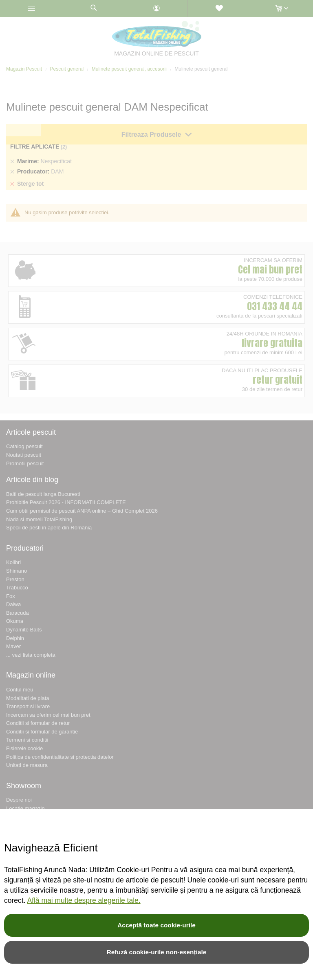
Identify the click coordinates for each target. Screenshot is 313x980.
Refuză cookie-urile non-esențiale (157, 952)
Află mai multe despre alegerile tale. (84, 900)
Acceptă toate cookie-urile (156, 925)
